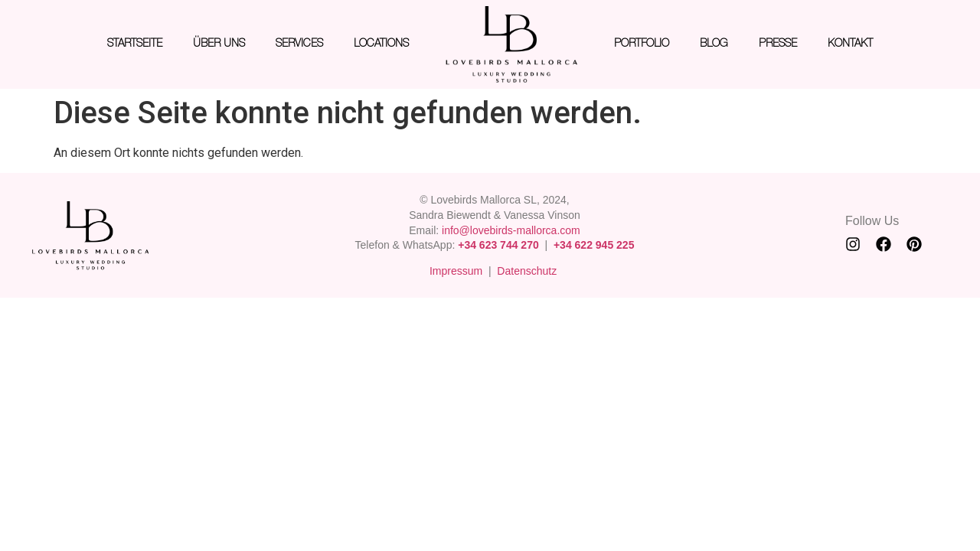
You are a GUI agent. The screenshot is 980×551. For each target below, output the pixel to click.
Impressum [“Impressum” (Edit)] (456, 271)
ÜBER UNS (219, 44)
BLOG (714, 44)
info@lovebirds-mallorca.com (511, 230)
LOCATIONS (381, 44)
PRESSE (778, 44)
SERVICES (299, 44)
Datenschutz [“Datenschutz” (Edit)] (527, 271)
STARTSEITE (135, 44)
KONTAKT (850, 44)
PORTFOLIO (642, 44)
